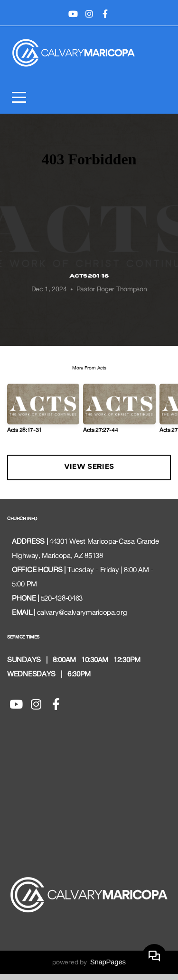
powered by (89, 968)
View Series (89, 473)
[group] (43, 418)
